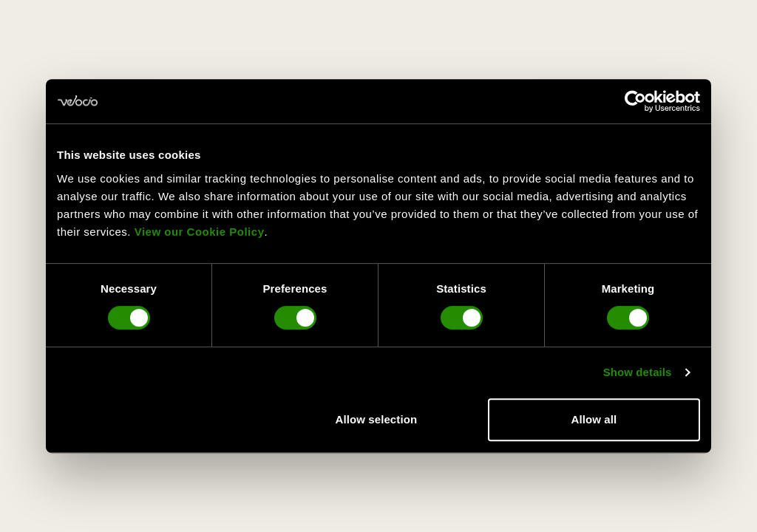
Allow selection (377, 419)
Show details (638, 372)
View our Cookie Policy (200, 232)
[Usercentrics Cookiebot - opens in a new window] (635, 101)
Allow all (594, 419)
